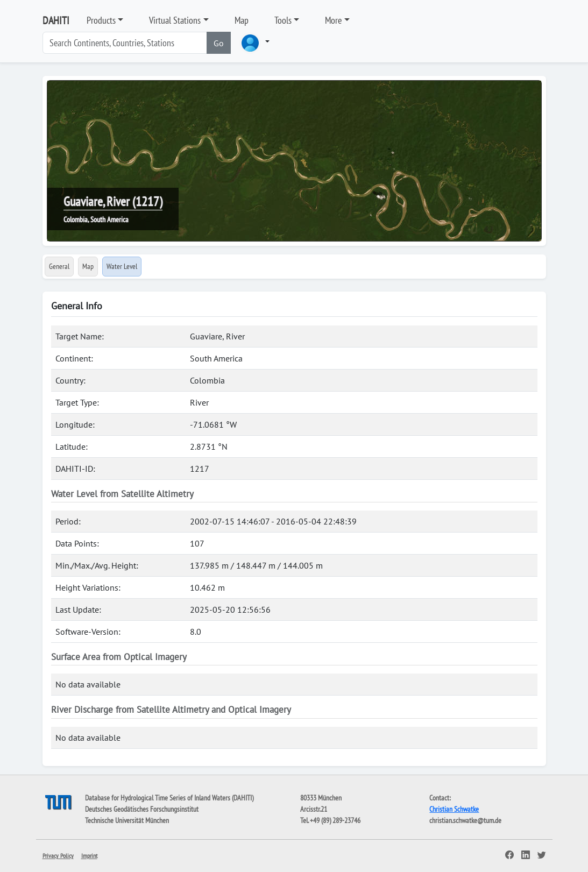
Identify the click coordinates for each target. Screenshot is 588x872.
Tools (283, 20)
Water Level (122, 266)
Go (219, 43)
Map (242, 20)
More (333, 20)
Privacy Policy (58, 856)
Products (101, 20)
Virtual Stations (175, 20)
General (59, 266)
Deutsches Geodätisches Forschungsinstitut (142, 809)
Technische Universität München (127, 820)
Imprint (89, 856)
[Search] (125, 43)
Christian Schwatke (454, 809)
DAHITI (56, 20)
